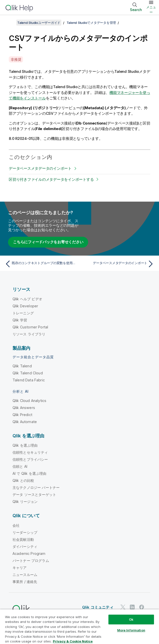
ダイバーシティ (25, 546)
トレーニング (23, 313)
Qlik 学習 (20, 320)
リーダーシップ (25, 532)
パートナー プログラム (31, 561)
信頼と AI (20, 466)
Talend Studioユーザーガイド (39, 23)
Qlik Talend (22, 366)
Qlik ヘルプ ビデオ (27, 299)
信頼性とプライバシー (30, 459)
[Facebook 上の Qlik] (142, 607)
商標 (16, 628)
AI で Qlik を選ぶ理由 (29, 473)
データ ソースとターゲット (34, 494)
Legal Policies (64, 621)
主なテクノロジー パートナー (36, 487)
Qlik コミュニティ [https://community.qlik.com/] (98, 607)
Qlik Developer (25, 306)
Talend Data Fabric (29, 380)
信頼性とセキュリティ (30, 452)
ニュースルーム (25, 575)
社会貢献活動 (23, 539)
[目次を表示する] (10, 23)
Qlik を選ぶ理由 (25, 445)
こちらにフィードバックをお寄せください (48, 242)
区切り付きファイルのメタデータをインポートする (51, 179)
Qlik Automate (25, 422)
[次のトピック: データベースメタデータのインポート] (118, 264)
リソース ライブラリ (29, 334)
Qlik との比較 (23, 480)
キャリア (20, 568)
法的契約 (19, 621)
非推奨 (16, 59)
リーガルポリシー (96, 621)
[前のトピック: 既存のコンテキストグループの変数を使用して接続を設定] (41, 264)
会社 (16, 525)
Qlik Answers (24, 408)
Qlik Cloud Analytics (29, 401)
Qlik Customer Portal (30, 327)
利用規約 (123, 621)
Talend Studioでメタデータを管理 (91, 23)
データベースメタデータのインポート (40, 168)
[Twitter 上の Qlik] (123, 607)
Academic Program (29, 553)
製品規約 (39, 621)
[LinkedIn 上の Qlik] (132, 607)
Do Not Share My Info (43, 628)
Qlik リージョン (25, 502)
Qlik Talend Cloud (28, 373)
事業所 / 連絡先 (25, 582)
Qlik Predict (22, 415)
